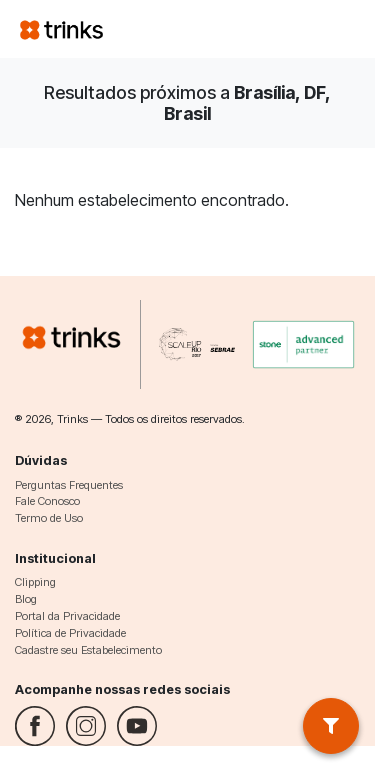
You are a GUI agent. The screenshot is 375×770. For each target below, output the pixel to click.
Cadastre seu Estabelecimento (88, 650)
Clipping (35, 582)
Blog (26, 599)
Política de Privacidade (70, 633)
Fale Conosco (47, 501)
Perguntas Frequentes (69, 485)
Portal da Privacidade (67, 616)
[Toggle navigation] (331, 29)
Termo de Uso (49, 518)
